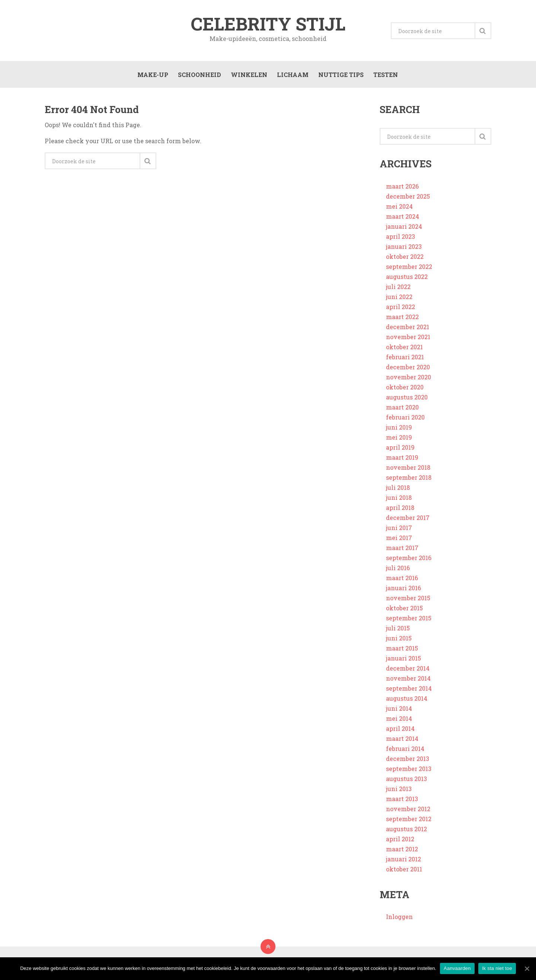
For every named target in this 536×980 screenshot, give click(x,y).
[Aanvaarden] (527, 968)
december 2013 (408, 759)
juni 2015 (399, 639)
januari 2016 (403, 589)
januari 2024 (404, 227)
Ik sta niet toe (497, 968)
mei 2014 (399, 719)
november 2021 (408, 338)
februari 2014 (405, 749)
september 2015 (409, 619)
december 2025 (408, 197)
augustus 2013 (406, 779)
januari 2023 (404, 247)
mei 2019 (399, 438)
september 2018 (409, 478)
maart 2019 (402, 458)
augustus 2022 (407, 277)
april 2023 (401, 237)
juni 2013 (399, 789)
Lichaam (292, 75)
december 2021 (408, 327)
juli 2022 (398, 287)
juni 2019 (399, 428)
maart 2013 (402, 799)
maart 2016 (402, 579)
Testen (385, 75)
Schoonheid (199, 75)
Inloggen (399, 917)
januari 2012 (403, 860)
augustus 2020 (407, 398)
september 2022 (409, 267)
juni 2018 (399, 498)
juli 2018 (398, 488)
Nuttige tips (341, 75)
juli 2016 (398, 568)
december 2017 (408, 518)
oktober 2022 (405, 257)
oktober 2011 (404, 870)
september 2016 (409, 558)
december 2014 (408, 669)
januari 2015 (403, 659)
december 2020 (408, 368)
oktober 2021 (404, 348)
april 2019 (400, 448)
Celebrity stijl (268, 24)
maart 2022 (402, 317)
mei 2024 (399, 207)
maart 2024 (403, 217)
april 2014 (400, 729)
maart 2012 (402, 850)
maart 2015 (402, 649)
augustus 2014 (407, 699)
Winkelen (249, 75)
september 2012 (409, 820)
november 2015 (408, 599)
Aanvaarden (457, 968)
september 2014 (409, 689)
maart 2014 (402, 739)
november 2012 (408, 809)
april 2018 (400, 508)
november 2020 (409, 378)
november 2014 (408, 679)
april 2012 (400, 840)
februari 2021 (405, 358)
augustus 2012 (406, 830)
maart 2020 (402, 408)
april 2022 (401, 307)
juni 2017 (399, 528)
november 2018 (408, 468)
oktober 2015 (404, 609)
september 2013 (409, 769)
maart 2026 (402, 187)
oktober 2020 (405, 388)
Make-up (152, 75)
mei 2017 (399, 538)
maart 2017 (402, 548)
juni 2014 (399, 709)
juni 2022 (399, 297)
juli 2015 (398, 629)
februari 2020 (405, 418)
